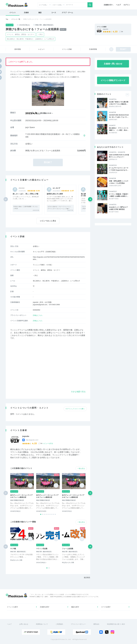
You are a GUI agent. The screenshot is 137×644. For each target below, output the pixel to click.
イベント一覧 (16, 19)
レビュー (41, 49)
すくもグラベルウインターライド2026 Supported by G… (119, 169)
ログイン (127, 5)
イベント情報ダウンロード (113, 80)
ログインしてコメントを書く (75, 409)
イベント (13, 13)
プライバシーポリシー (78, 624)
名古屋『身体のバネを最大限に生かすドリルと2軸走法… (119, 103)
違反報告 (87, 578)
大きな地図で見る (78, 392)
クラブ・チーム (67, 13)
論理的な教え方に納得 (55, 194)
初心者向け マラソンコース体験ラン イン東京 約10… (119, 129)
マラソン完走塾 (42, 549)
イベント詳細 (67, 49)
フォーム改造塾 (68, 549)
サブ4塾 (13, 549)
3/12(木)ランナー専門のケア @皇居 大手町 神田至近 (118, 208)
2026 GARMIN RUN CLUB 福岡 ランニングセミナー (119, 156)
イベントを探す (12, 607)
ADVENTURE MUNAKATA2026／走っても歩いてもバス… (119, 116)
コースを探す (106, 607)
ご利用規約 (59, 624)
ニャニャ (22, 188)
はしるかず (56, 188)
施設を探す (75, 607)
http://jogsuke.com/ (32, 440)
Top (7, 19)
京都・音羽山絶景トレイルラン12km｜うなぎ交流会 (119, 182)
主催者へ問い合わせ (113, 64)
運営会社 (96, 624)
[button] (90, 199)
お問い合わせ (24, 624)
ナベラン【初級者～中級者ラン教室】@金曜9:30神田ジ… (119, 195)
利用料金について (42, 624)
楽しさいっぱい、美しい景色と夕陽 (25, 194)
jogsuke (106, 29)
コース (54, 13)
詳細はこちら (38, 315)
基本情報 (18, 49)
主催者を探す (45, 607)
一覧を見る (81, 468)
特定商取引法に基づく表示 (116, 624)
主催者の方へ (108, 5)
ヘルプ (118, 5)
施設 (40, 13)
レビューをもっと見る (48, 221)
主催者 (26, 13)
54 (122, 32)
